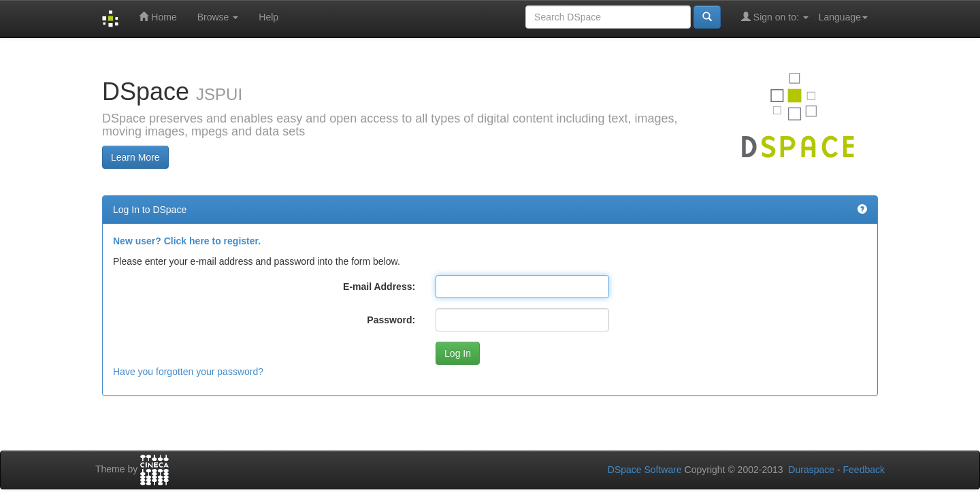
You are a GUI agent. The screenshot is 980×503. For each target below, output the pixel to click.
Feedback (864, 470)
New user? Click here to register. (187, 241)
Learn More (135, 157)
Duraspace (811, 470)
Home (158, 17)
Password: (391, 320)
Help (268, 17)
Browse (218, 17)
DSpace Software (645, 470)
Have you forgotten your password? (188, 372)
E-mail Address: (379, 287)
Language (843, 17)
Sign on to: (775, 17)
